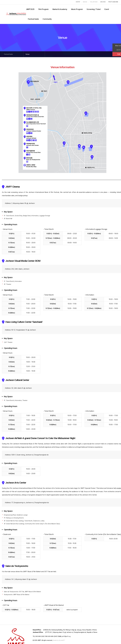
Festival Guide (33, 19)
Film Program (43, 9)
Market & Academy (60, 9)
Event (107, 9)
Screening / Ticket (94, 9)
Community (47, 19)
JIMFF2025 (30, 9)
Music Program (77, 9)
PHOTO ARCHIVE (113, 2)
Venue (27, 54)
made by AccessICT (59, 640)
